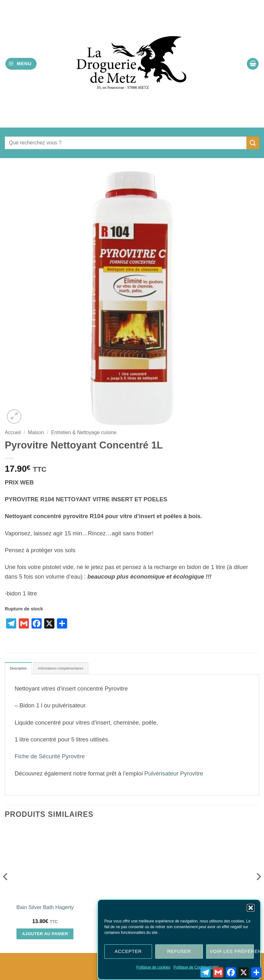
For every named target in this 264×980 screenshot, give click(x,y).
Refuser (179, 951)
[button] (251, 908)
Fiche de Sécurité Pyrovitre (50, 759)
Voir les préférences (232, 951)
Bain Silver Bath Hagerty (45, 910)
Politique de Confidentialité (196, 967)
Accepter (128, 951)
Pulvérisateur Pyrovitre (174, 776)
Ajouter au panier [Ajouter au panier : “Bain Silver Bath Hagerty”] (45, 936)
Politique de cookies (153, 967)
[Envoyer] (253, 143)
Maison (36, 432)
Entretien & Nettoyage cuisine (84, 432)
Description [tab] (22, 670)
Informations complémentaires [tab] (78, 670)
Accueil (13, 432)
